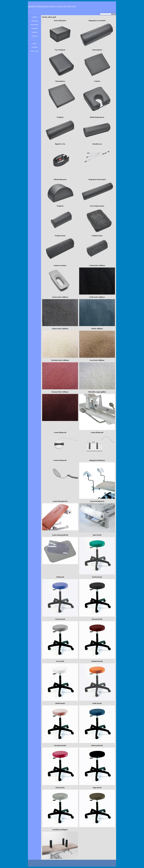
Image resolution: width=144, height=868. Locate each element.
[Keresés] (106, 14)
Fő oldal (35, 17)
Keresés (114, 14)
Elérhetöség (35, 21)
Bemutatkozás (35, 25)
